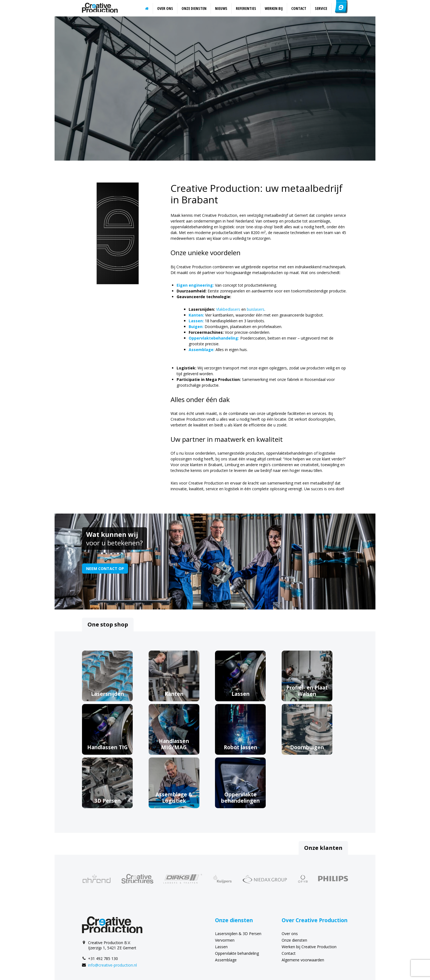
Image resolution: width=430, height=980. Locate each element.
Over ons (165, 8)
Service (321, 8)
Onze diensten (194, 8)
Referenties (246, 8)
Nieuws (221, 8)
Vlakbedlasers (228, 309)
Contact (299, 8)
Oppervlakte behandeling (237, 953)
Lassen (221, 947)
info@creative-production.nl (112, 965)
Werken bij (274, 8)
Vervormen (225, 940)
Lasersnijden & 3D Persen (238, 934)
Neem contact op (105, 569)
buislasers (256, 309)
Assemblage (226, 960)
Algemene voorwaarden (303, 960)
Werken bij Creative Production (309, 947)
